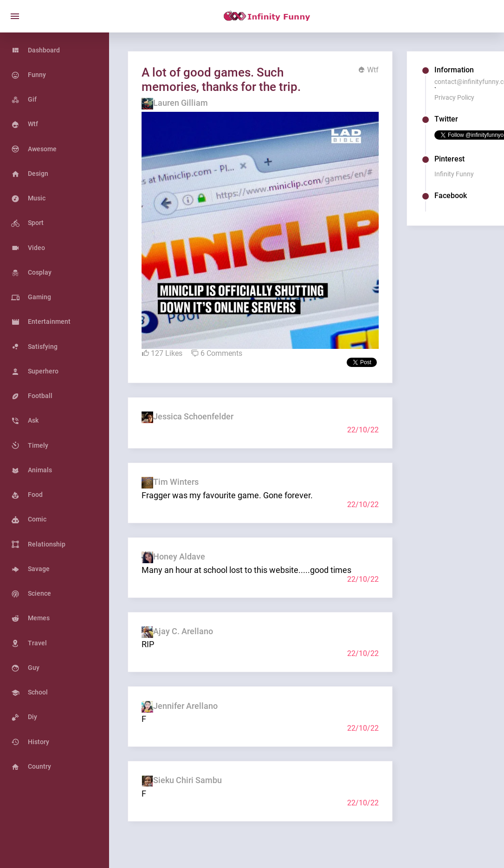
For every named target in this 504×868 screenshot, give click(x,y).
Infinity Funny (454, 174)
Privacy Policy (454, 97)
